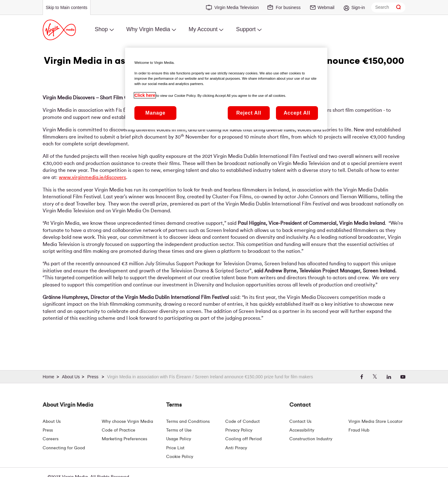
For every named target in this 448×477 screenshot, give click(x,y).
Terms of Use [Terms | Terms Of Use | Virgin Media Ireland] (179, 430)
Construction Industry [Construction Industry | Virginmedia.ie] (311, 439)
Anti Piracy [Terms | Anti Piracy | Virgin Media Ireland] (236, 448)
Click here (145, 95)
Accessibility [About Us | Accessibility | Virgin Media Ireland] (302, 430)
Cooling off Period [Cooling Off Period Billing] (243, 439)
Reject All (249, 113)
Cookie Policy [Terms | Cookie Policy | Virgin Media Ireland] (180, 457)
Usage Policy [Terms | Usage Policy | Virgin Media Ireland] (179, 439)
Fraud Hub (359, 430)
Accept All (297, 113)
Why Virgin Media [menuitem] (148, 29)
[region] (226, 88)
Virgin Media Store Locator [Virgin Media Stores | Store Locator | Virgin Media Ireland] (376, 422)
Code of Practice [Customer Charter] (119, 430)
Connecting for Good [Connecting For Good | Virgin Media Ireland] (64, 448)
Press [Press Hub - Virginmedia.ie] (48, 430)
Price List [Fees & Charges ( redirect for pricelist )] (175, 448)
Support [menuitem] (246, 29)
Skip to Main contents (67, 7)
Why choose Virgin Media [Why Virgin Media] (127, 422)
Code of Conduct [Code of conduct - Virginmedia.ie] (243, 422)
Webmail (326, 7)
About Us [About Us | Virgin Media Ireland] (52, 422)
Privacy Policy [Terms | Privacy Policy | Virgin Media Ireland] (239, 430)
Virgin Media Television (237, 7)
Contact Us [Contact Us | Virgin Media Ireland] (300, 422)
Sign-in (358, 7)
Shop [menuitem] (101, 29)
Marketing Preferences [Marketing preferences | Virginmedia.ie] (124, 439)
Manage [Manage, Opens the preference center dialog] (155, 113)
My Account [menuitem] (203, 29)
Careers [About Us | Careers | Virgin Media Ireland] (51, 439)
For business (288, 7)
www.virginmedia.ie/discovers (92, 177)
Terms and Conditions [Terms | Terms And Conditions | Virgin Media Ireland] (188, 422)
